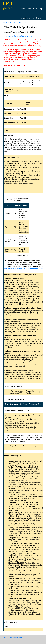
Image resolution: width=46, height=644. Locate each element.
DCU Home (23, 9)
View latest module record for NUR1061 (18, 36)
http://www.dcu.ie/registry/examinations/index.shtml (24, 268)
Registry (22, 18)
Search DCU (37, 18)
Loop (40, 9)
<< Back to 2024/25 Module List (15, 22)
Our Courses (33, 9)
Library (29, 18)
